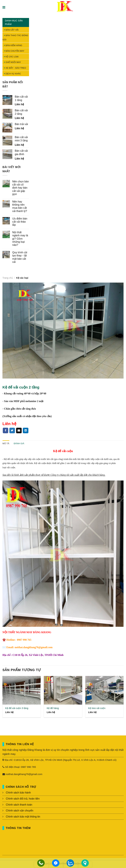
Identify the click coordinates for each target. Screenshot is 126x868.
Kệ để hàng (53, 708)
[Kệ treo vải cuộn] (104, 690)
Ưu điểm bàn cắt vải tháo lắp (20, 222)
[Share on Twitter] (12, 430)
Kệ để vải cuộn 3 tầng (17, 708)
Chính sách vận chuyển (19, 811)
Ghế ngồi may (13, 62)
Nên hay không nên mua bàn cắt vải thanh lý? (20, 206)
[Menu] (4, 7)
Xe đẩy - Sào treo (15, 68)
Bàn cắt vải (11, 30)
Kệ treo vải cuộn (97, 708)
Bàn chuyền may (14, 51)
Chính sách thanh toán (19, 805)
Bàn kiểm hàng (13, 45)
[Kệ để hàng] (63, 690)
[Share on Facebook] (6, 430)
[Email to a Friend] (19, 430)
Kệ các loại (11, 57)
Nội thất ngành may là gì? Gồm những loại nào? (20, 239)
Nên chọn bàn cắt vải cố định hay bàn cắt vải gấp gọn (21, 188)
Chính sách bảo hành (18, 793)
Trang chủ (8, 278)
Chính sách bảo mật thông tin (23, 817)
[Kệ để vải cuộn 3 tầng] (22, 690)
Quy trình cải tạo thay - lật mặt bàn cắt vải (20, 257)
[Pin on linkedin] (26, 430)
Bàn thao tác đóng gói (15, 38)
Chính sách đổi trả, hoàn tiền (23, 799)
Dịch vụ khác (13, 74)
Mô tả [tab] (6, 443)
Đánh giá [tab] (19, 443)
